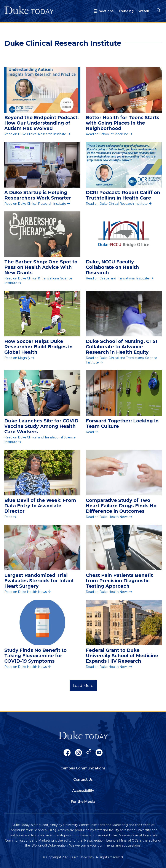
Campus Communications (83, 768)
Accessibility (83, 791)
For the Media (83, 802)
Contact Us (83, 780)
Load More (83, 686)
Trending (126, 11)
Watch (144, 11)
